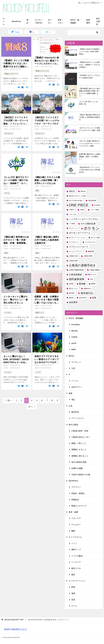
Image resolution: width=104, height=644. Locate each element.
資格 (71, 393)
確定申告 (75, 412)
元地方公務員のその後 (81, 475)
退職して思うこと (79, 443)
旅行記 (71, 356)
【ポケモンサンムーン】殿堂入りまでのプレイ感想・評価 (90, 129)
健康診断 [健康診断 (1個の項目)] (91, 251)
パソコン (8, 313)
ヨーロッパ (9, 133)
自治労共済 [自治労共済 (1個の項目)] (83, 298)
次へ (31, 407)
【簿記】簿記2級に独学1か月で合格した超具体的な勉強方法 (47, 240)
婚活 (73, 575)
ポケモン (50, 21)
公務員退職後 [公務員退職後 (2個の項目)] (75, 275)
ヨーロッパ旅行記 (38, 21)
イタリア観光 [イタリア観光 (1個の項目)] (95, 210)
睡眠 (73, 531)
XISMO (74, 337)
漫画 (73, 593)
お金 (71, 406)
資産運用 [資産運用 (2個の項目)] (73, 302)
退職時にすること (79, 450)
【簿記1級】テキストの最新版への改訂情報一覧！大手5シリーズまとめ (47, 180)
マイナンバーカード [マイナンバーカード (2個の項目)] (79, 247)
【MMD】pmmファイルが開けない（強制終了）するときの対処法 (90, 65)
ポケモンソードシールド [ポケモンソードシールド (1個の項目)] (77, 238)
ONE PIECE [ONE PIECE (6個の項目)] (79, 205)
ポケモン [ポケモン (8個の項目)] (92, 228)
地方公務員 (98, 21)
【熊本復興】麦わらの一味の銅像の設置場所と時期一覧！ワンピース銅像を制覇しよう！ (90, 92)
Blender (75, 331)
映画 (73, 587)
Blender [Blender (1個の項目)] (83, 191)
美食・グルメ (61, 21)
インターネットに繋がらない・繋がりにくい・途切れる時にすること (16, 300)
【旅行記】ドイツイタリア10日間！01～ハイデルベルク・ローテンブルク (47, 120)
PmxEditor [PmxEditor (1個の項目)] (97, 205)
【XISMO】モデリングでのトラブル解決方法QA (90, 77)
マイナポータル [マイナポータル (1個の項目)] (90, 242)
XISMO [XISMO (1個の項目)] (82, 210)
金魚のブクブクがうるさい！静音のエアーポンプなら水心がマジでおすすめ (47, 359)
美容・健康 (73, 512)
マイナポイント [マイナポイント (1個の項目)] (74, 242)
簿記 (27, 21)
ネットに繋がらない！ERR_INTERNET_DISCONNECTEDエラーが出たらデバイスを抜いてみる (16, 360)
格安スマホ (76, 568)
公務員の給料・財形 (80, 431)
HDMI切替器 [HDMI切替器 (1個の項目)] (92, 200)
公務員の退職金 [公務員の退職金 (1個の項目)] (95, 270)
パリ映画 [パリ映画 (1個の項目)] (72, 224)
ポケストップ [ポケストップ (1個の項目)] (73, 228)
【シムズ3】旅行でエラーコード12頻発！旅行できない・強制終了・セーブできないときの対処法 (16, 180)
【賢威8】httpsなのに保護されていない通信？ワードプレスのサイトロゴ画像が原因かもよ (47, 61)
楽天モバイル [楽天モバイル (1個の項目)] (73, 288)
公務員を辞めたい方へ (81, 437)
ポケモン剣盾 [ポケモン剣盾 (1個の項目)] (95, 238)
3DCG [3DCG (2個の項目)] (72, 191)
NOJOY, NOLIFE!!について (15, 629)
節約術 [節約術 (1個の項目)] (71, 298)
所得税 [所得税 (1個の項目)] (71, 284)
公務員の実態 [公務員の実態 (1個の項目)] (88, 256)
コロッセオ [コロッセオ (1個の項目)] (73, 214)
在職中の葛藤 (77, 468)
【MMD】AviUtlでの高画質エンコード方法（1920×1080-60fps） (90, 52)
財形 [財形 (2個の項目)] (94, 298)
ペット (38, 372)
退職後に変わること (80, 456)
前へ (10, 400)
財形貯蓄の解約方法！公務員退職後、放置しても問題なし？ (90, 157)
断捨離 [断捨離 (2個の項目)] (82, 284)
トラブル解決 (77, 556)
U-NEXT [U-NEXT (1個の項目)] (72, 210)
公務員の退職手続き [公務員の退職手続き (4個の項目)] (82, 265)
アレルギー (76, 525)
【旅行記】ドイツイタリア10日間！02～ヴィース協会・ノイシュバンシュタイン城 (16, 121)
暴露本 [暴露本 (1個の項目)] (93, 284)
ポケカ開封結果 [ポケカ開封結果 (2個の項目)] (88, 224)
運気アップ (40, 313)
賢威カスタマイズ (11, 74)
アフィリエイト (78, 418)
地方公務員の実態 (79, 462)
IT (69, 375)
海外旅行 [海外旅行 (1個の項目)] (72, 293)
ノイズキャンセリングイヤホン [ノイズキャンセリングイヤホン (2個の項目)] (84, 219)
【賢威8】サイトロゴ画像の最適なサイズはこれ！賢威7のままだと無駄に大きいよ (16, 64)
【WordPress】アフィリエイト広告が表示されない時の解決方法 (90, 170)
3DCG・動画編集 (75, 21)
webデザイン (77, 387)
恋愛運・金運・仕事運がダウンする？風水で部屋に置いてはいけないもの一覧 (47, 300)
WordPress (16, 21)
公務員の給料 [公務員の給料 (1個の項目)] (73, 261)
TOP (14, 620)
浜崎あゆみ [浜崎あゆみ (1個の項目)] (87, 288)
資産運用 (88, 21)
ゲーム (7, 193)
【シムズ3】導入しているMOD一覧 (88, 103)
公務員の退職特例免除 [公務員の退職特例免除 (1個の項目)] (76, 270)
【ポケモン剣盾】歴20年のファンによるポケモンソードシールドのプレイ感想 (90, 143)
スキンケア (76, 518)
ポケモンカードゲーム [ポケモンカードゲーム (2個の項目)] (80, 233)
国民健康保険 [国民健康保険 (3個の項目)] (77, 279)
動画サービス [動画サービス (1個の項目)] (92, 274)
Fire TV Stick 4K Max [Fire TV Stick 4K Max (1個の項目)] (76, 200)
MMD (74, 349)
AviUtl (74, 343)
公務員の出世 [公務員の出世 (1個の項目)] (73, 256)
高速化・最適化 (78, 493)
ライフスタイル (75, 537)
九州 (73, 368)
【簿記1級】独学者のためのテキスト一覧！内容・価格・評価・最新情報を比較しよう (16, 240)
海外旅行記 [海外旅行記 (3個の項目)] (87, 293)
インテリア (76, 562)
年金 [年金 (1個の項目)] (91, 279)
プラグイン (76, 487)
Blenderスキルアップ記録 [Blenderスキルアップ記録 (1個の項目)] (77, 196)
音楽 (73, 600)
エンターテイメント (77, 581)
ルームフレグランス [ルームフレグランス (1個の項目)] (76, 251)
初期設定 (75, 500)
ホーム (4, 21)
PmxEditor (76, 325)
